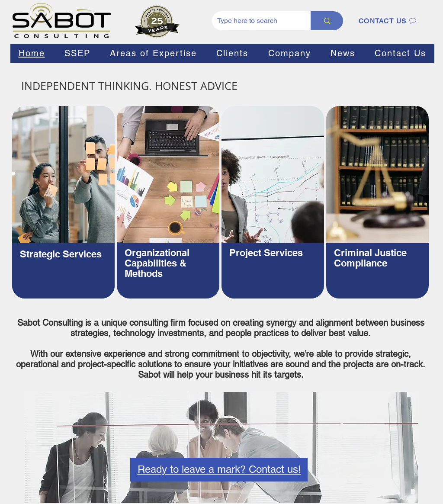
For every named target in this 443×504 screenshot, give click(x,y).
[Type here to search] (255, 21)
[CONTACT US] (388, 21)
